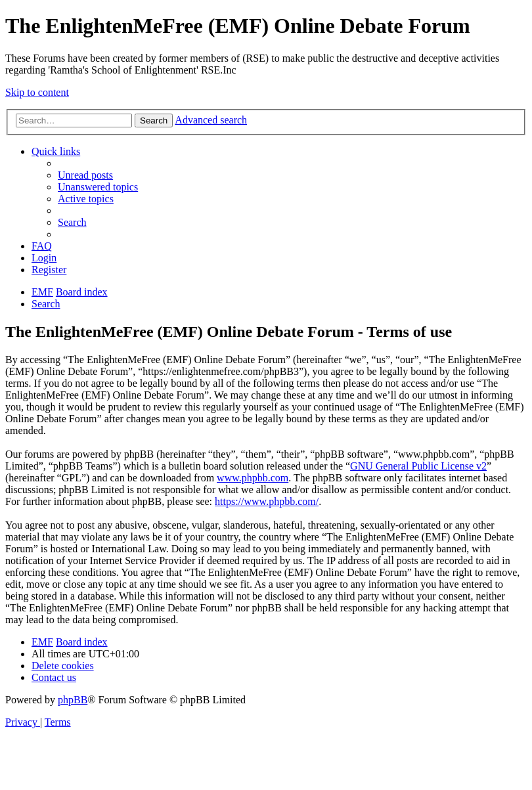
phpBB (73, 700)
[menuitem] (85, 175)
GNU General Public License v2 (418, 466)
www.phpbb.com (253, 478)
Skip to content (37, 92)
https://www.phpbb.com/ (267, 501)
